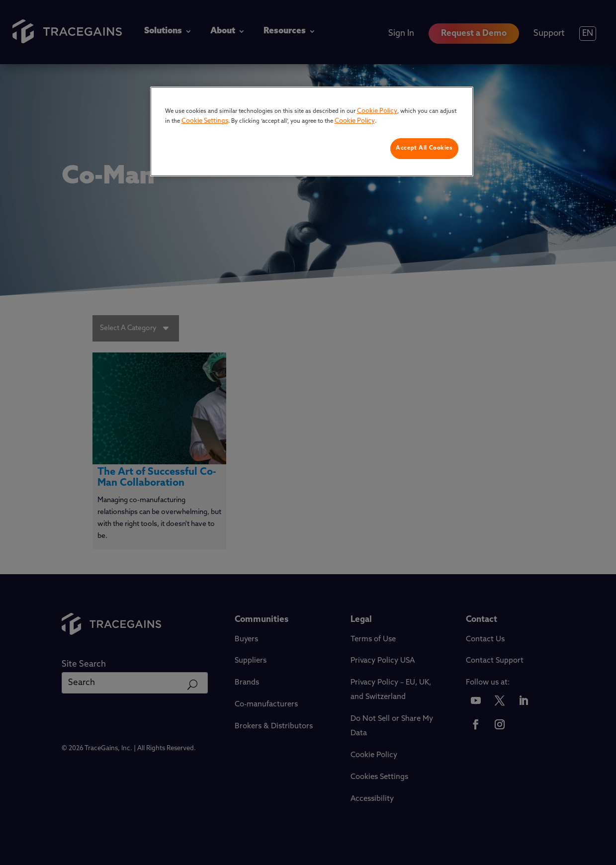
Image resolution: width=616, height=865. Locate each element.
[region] (312, 131)
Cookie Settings (205, 121)
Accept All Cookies (424, 148)
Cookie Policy (377, 111)
